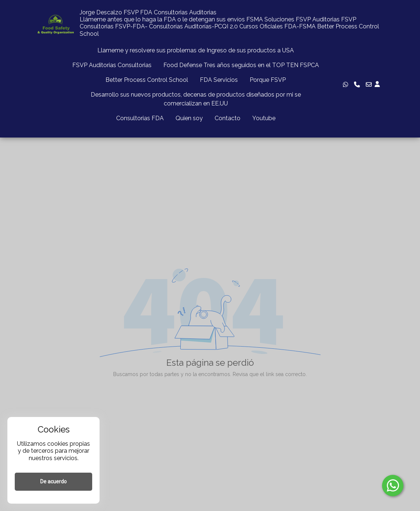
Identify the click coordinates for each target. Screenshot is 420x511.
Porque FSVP (268, 80)
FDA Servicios (219, 80)
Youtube (264, 118)
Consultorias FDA (140, 118)
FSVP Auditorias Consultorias (112, 65)
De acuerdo (53, 482)
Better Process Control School (147, 80)
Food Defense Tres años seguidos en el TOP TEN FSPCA (241, 65)
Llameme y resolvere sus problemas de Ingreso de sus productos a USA (196, 50)
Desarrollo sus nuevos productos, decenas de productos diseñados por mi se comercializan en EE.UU (196, 99)
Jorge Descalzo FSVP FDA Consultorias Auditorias (148, 12)
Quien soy (189, 118)
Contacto (228, 118)
